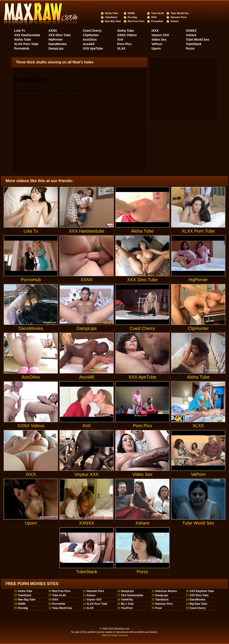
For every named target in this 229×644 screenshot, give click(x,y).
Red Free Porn (136, 21)
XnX (120, 40)
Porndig (132, 17)
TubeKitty (127, 600)
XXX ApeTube (93, 48)
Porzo (190, 48)
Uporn (156, 48)
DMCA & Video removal (114, 635)
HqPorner (56, 40)
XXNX (53, 31)
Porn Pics (124, 44)
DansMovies (58, 44)
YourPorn (127, 608)
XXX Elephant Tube (202, 591)
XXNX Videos (127, 35)
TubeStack (111, 17)
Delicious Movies (166, 591)
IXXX (154, 17)
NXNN (131, 13)
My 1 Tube (127, 604)
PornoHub (157, 21)
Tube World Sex (180, 13)
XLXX (121, 48)
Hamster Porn (179, 17)
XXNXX (191, 31)
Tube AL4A (157, 13)
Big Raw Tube (198, 604)
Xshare (175, 21)
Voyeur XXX (160, 35)
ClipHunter (91, 35)
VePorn (157, 44)
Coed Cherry (92, 31)
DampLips (56, 48)
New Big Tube (113, 21)
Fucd (159, 608)
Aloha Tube (111, 13)
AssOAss (90, 40)
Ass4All (88, 44)
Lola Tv (20, 31)
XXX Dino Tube (59, 35)
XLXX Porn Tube (26, 44)
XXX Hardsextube (27, 35)
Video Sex (159, 40)
